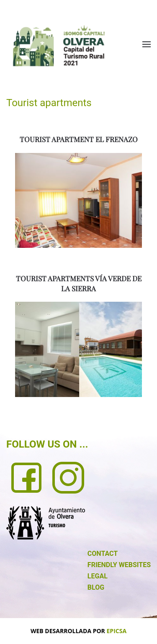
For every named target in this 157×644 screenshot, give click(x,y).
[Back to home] (59, 46)
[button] (147, 44)
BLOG (96, 587)
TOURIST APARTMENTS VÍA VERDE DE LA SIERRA (79, 283)
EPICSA (117, 631)
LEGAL (98, 576)
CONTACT (103, 554)
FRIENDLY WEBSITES (119, 565)
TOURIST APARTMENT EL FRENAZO (79, 139)
